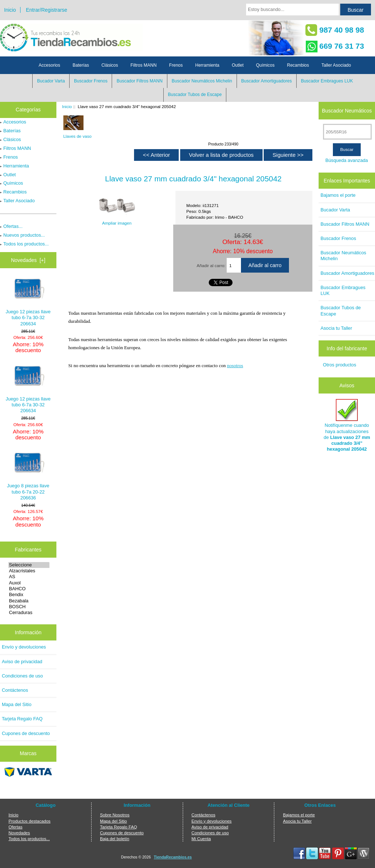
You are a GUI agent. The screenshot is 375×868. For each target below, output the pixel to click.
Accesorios (50, 65)
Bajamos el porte (338, 195)
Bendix (29, 595)
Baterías (81, 65)
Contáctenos (15, 690)
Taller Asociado (336, 65)
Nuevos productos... (22, 235)
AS (29, 577)
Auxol (29, 583)
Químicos (265, 65)
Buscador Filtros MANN (139, 81)
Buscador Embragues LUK (327, 81)
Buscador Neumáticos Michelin (202, 81)
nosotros (235, 365)
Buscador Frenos (91, 81)
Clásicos (110, 65)
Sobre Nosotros (115, 815)
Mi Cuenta (201, 839)
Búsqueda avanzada (346, 160)
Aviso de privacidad (22, 662)
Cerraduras (29, 613)
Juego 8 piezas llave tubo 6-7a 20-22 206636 (28, 476)
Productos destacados (29, 821)
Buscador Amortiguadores (267, 81)
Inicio (10, 10)
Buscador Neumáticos (347, 110)
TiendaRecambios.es (173, 857)
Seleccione (29, 565)
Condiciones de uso (22, 676)
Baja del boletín (115, 839)
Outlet (238, 65)
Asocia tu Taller (336, 328)
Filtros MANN (143, 65)
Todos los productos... (24, 244)
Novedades (19, 833)
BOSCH (29, 607)
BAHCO (29, 589)
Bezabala (29, 601)
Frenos (176, 65)
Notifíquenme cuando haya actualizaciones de (347, 425)
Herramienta (207, 65)
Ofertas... (11, 226)
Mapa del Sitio (17, 704)
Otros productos (340, 365)
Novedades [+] (28, 260)
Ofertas (15, 827)
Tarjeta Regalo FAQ (22, 719)
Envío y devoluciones (24, 647)
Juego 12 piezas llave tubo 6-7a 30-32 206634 (28, 302)
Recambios (298, 65)
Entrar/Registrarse (47, 10)
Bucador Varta (51, 81)
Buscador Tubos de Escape (195, 95)
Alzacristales (29, 571)
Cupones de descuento (26, 733)
